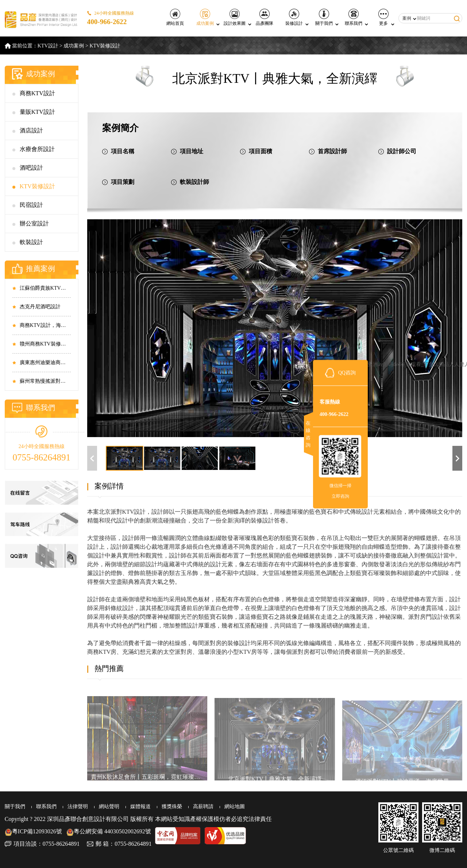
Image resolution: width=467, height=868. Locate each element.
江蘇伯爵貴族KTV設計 (45, 288)
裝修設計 (294, 17)
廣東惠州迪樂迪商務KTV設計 (45, 362)
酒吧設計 (31, 168)
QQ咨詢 (347, 372)
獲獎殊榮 (172, 807)
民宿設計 (31, 205)
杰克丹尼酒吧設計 (40, 307)
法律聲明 (78, 807)
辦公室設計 (34, 223)
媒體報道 (140, 807)
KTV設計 (48, 46)
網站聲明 (109, 807)
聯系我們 (354, 17)
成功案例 (205, 17)
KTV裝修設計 (105, 46)
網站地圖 (235, 807)
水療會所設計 (37, 149)
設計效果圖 (235, 17)
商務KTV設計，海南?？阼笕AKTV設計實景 (45, 325)
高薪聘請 (203, 807)
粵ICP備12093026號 (33, 831)
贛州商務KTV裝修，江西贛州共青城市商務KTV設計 (45, 344)
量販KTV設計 (37, 112)
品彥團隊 (265, 17)
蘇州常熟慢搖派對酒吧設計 (45, 381)
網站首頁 (175, 17)
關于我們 (324, 17)
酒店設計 (31, 130)
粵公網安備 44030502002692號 (109, 831)
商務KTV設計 (37, 93)
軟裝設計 (31, 242)
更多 (383, 17)
